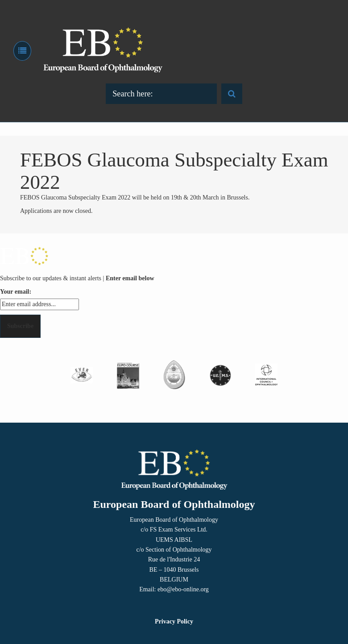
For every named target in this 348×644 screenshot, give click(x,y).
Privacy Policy (174, 621)
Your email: (16, 292)
